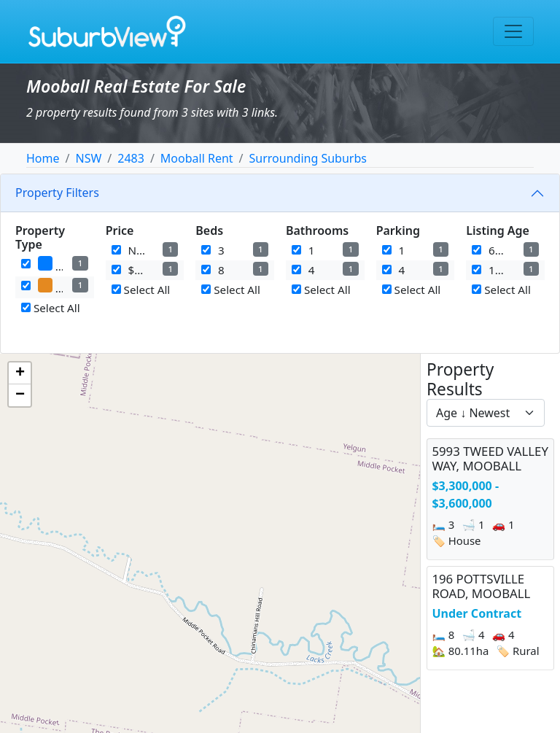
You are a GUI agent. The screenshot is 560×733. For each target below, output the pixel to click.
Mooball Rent (197, 158)
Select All (51, 308)
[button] (20, 373)
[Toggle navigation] (513, 31)
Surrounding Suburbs (308, 158)
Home (43, 158)
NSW (88, 158)
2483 (131, 158)
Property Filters (57, 193)
